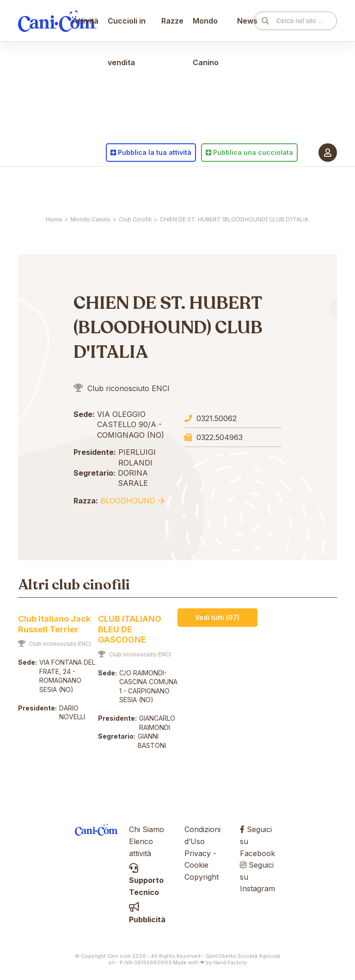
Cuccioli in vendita (131, 208)
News (244, 187)
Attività (90, 187)
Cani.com (57, 187)
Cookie (196, 865)
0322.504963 (220, 437)
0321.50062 (217, 418)
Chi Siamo (147, 829)
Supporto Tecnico (146, 880)
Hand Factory (230, 962)
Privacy (198, 853)
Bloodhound (128, 501)
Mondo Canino (206, 208)
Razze (172, 187)
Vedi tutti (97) (217, 617)
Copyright (202, 877)
